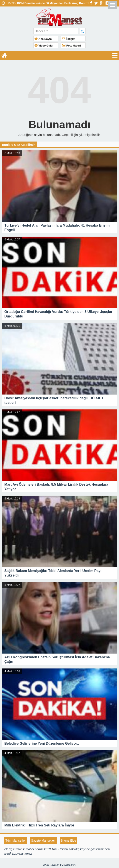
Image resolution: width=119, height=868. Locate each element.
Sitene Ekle (69, 841)
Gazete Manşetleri (43, 841)
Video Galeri (44, 46)
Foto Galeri (71, 46)
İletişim (69, 39)
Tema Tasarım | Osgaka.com (60, 865)
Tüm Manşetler (16, 841)
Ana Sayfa (43, 39)
